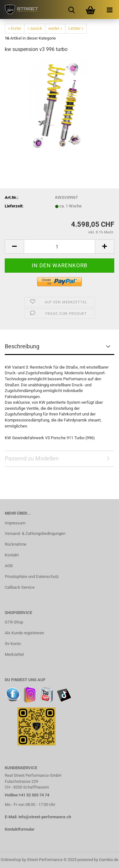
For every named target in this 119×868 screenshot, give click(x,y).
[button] (14, 247)
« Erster (15, 28)
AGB (9, 566)
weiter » (55, 28)
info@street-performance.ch (45, 817)
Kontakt (12, 555)
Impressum (15, 523)
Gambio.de (109, 860)
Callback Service (20, 587)
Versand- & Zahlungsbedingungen (35, 533)
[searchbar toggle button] (71, 10)
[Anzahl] (60, 247)
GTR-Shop (14, 622)
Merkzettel (14, 654)
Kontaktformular (20, 829)
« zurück (35, 28)
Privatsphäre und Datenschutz (32, 577)
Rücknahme (16, 544)
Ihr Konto (13, 644)
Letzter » (76, 28)
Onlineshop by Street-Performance (32, 860)
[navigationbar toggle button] (109, 10)
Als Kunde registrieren (24, 633)
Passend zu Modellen (32, 458)
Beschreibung (22, 346)
